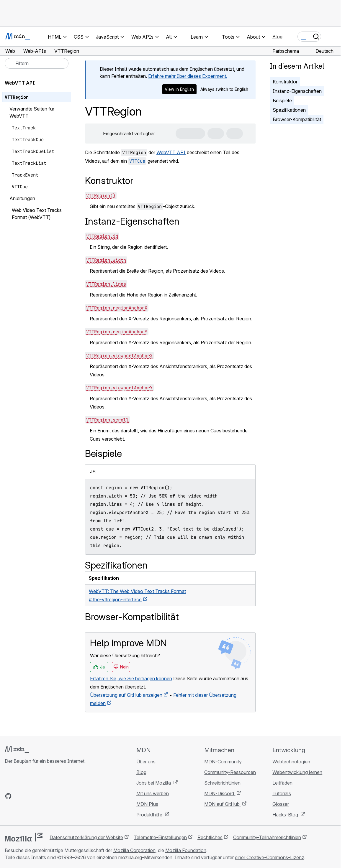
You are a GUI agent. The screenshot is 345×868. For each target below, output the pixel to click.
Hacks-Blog (286, 815)
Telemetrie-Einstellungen (160, 837)
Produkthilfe (150, 815)
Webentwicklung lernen (297, 772)
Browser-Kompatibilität (297, 119)
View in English (179, 89)
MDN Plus (147, 804)
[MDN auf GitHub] (8, 796)
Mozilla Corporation (134, 850)
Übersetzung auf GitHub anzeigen (126, 695)
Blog (277, 37)
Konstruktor (285, 82)
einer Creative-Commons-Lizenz (270, 857)
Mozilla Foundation (186, 850)
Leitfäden (282, 783)
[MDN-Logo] (17, 749)
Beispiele (282, 101)
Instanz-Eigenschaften (297, 91)
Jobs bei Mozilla (154, 783)
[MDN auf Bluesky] (19, 796)
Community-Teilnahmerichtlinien (267, 837)
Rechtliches (210, 837)
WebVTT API (171, 152)
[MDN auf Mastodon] (40, 796)
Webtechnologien (291, 762)
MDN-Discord (220, 793)
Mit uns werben (153, 793)
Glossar (281, 804)
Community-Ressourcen (230, 772)
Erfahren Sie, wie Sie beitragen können (131, 678)
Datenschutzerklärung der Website (86, 837)
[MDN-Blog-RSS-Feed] (51, 796)
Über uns (146, 762)
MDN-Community (223, 762)
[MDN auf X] (30, 796)
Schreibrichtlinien (222, 783)
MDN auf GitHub (223, 804)
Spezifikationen (289, 110)
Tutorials (282, 793)
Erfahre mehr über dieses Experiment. (188, 76)
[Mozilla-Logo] (24, 837)
